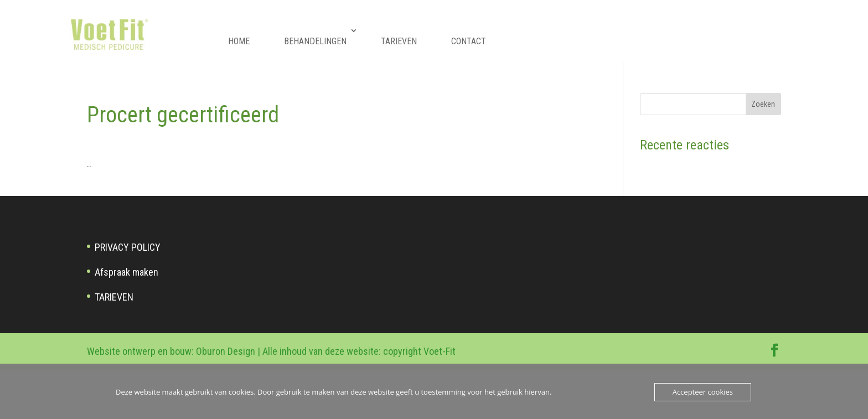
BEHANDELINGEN (315, 41)
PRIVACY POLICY (128, 247)
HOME (239, 41)
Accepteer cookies (703, 392)
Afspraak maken (126, 272)
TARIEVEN (399, 41)
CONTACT (469, 41)
